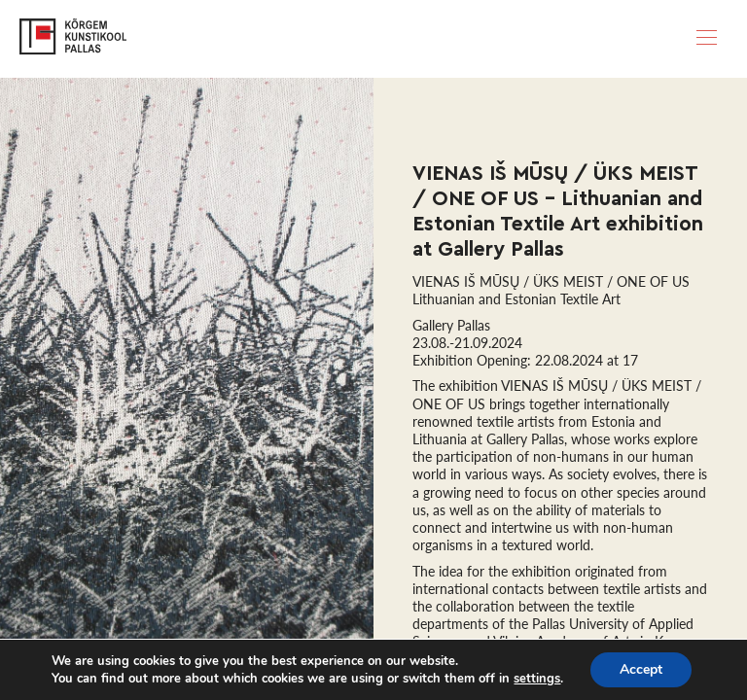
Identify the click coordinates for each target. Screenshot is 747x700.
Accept (641, 669)
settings (537, 679)
